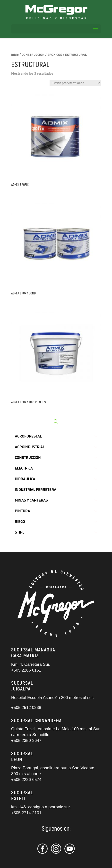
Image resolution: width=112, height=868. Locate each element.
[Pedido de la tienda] (75, 83)
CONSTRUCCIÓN (33, 55)
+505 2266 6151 (27, 670)
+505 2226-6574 (26, 780)
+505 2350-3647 (26, 741)
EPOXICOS (55, 55)
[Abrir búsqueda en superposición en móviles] (56, 422)
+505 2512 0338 (26, 708)
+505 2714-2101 (26, 813)
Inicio (15, 55)
